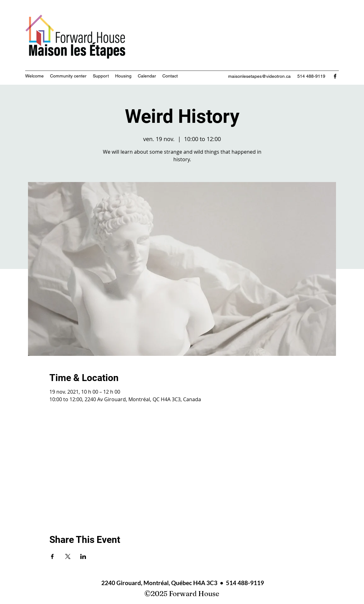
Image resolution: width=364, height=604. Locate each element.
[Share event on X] (68, 556)
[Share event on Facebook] (52, 556)
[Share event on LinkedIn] (83, 556)
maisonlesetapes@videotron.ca (259, 76)
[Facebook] (335, 76)
